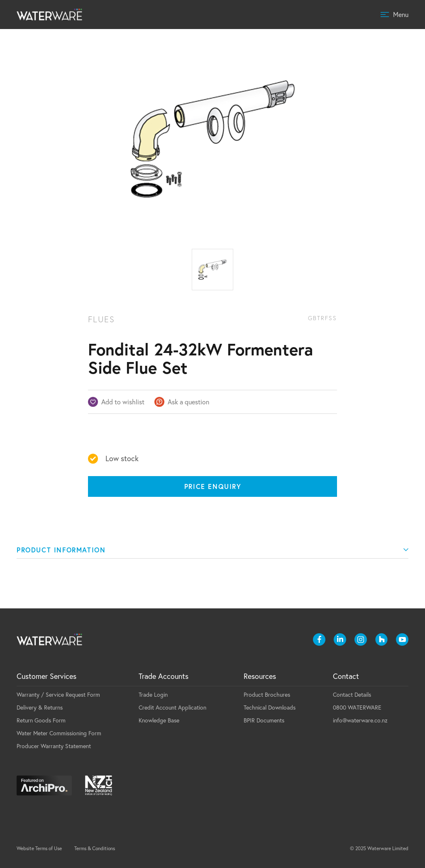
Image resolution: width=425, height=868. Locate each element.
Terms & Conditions (95, 848)
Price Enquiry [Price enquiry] (213, 486)
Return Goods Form (41, 720)
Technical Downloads (270, 708)
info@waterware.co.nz (360, 720)
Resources (260, 676)
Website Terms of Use (39, 848)
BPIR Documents (264, 720)
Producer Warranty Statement (54, 746)
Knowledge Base (159, 720)
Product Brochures (267, 695)
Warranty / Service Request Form (58, 695)
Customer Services (46, 676)
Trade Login (153, 695)
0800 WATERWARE (357, 708)
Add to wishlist (123, 402)
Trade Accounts (164, 676)
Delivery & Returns (40, 708)
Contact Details (352, 695)
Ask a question (188, 402)
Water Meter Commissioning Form (59, 733)
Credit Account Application (172, 708)
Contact (346, 676)
